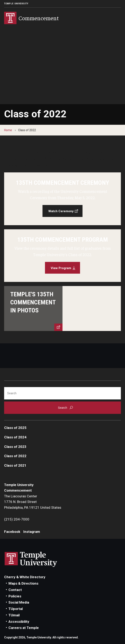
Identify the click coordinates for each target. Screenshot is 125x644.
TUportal (16, 609)
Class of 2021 (15, 465)
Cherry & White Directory (25, 577)
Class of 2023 (15, 447)
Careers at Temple (24, 628)
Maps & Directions (23, 583)
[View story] (62, 308)
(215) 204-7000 (17, 519)
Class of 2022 (15, 456)
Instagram (32, 532)
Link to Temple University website (31, 559)
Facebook (12, 532)
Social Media (19, 602)
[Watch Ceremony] (62, 199)
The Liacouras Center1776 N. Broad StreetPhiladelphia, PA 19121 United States (33, 502)
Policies (15, 596)
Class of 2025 (15, 428)
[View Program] (62, 256)
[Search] (62, 393)
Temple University (16, 4)
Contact (15, 590)
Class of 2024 (15, 437)
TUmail (14, 615)
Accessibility (19, 622)
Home (8, 130)
